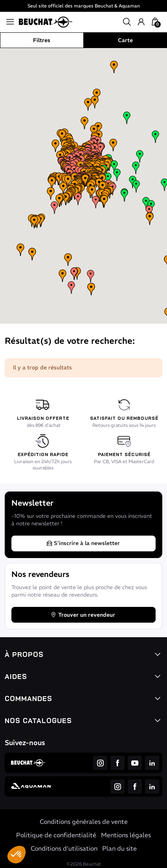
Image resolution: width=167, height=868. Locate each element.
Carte (125, 40)
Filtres (42, 40)
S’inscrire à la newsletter (83, 543)
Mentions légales (126, 835)
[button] (17, 855)
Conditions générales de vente (84, 822)
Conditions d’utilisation (64, 848)
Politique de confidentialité (56, 835)
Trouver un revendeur (83, 615)
